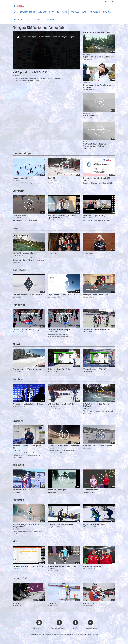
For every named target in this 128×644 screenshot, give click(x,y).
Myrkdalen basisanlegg (94, 525)
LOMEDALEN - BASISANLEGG (60, 525)
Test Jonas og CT (21, 178)
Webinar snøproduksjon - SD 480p (28, 566)
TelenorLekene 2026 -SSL (60, 369)
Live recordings (28, 12)
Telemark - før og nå (57, 490)
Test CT (52, 178)
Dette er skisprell (91, 116)
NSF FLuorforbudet (92, 566)
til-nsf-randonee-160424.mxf (97, 330)
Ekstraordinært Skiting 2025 (97, 178)
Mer (39, 20)
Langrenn (42, 12)
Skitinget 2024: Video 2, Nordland (64, 446)
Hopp (52, 12)
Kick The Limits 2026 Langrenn (98, 446)
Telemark (18, 20)
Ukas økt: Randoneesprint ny (26, 330)
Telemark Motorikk (92, 490)
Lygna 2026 (49, 20)
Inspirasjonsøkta (20, 216)
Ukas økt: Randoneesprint (60, 330)
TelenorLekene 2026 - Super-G (27, 369)
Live (16, 12)
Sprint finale (89, 603)
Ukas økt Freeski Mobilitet (96, 295)
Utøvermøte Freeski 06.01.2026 (27, 295)
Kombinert (95, 12)
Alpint (85, 12)
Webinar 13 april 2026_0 (95, 216)
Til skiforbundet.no (109, 2)
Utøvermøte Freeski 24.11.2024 (62, 295)
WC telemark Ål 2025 (22, 490)
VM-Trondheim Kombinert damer (63, 404)
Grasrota (107, 12)
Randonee (74, 12)
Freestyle (30, 20)
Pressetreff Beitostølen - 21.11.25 (28, 404)
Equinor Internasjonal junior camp (99, 57)
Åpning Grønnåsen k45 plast (25, 253)
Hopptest (17, 603)
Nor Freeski (62, 12)
